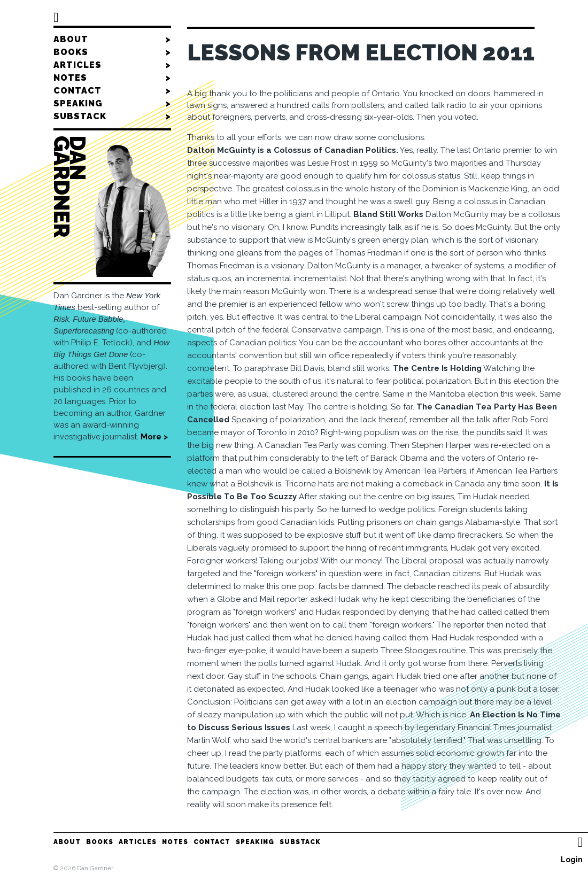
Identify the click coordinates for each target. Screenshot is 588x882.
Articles (112, 65)
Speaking (112, 104)
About (112, 40)
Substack (112, 117)
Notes (112, 78)
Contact (112, 91)
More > (154, 437)
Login (572, 860)
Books (112, 52)
